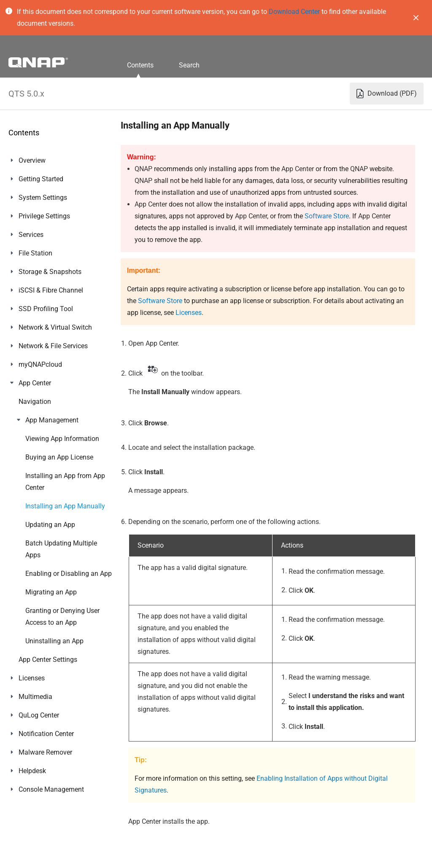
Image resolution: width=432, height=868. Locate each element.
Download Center (294, 12)
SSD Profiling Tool (46, 309)
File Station (35, 253)
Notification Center (46, 457)
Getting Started (41, 179)
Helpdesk (32, 494)
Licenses (32, 402)
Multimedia (35, 420)
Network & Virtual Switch (55, 327)
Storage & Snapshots (50, 272)
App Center (35, 383)
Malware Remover (45, 476)
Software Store (327, 216)
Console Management (51, 513)
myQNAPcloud (40, 364)
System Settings (43, 198)
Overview (32, 160)
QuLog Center (39, 439)
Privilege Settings (44, 216)
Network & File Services (53, 346)
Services (31, 235)
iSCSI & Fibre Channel (51, 290)
